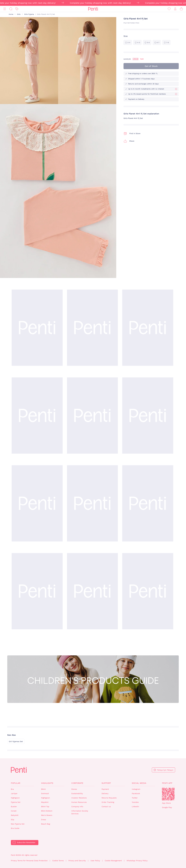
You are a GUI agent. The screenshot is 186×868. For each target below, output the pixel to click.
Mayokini (45, 802)
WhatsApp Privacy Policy (137, 861)
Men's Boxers (47, 815)
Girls (19, 14)
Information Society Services (80, 812)
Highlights (47, 783)
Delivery (105, 794)
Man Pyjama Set (18, 824)
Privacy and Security (77, 861)
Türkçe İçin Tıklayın (165, 770)
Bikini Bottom (47, 811)
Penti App (167, 783)
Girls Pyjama (29, 14)
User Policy (95, 861)
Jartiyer (14, 794)
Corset (14, 811)
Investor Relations (79, 798)
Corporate (77, 783)
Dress (44, 820)
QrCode (168, 794)
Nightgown (15, 798)
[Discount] (17, 9)
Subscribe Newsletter (26, 842)
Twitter (135, 798)
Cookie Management (113, 861)
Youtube (135, 802)
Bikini (43, 789)
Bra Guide (15, 828)
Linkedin (135, 807)
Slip (13, 820)
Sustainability (77, 794)
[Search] (11, 9)
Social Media (139, 783)
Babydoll (15, 815)
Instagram (136, 789)
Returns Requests (109, 798)
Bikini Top (45, 807)
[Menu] (5, 9)
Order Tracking (108, 802)
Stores (74, 789)
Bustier (14, 807)
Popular (16, 783)
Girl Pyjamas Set (16, 741)
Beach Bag (46, 824)
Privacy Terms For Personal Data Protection (29, 861)
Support (106, 783)
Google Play (167, 807)
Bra (12, 789)
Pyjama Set (16, 802)
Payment (105, 789)
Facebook (136, 794)
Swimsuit (45, 794)
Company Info (77, 807)
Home (11, 14)
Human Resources (79, 802)
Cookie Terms (58, 861)
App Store (166, 803)
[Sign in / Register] (175, 9)
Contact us (106, 807)
